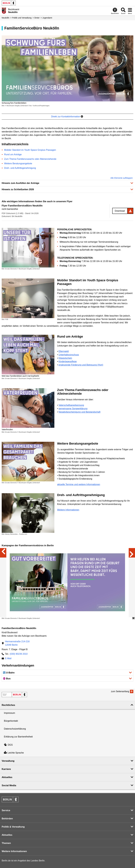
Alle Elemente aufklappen (122, 178)
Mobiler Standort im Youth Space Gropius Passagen (30, 150)
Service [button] (6, 810)
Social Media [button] (9, 785)
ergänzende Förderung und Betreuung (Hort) (81, 365)
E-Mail (8, 659)
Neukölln (5, 18)
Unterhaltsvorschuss (69, 355)
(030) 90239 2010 (19, 654)
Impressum (9, 713)
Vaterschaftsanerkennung (71, 405)
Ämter (37, 18)
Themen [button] (6, 843)
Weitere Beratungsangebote (18, 163)
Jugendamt (47, 18)
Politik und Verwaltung (22, 18)
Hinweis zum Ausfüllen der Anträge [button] (20, 183)
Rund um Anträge (13, 154)
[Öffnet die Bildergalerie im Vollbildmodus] (133, 618)
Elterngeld (64, 351)
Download (120, 211)
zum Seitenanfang (120, 691)
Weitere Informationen (68, 510)
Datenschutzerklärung (15, 729)
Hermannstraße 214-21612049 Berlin (17, 643)
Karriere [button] (6, 769)
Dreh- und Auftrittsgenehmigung (20, 168)
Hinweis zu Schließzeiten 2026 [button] (18, 189)
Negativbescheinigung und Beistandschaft (80, 412)
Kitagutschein (65, 358)
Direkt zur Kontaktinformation (67, 117)
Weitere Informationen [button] (14, 851)
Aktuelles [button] (7, 777)
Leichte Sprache (14, 753)
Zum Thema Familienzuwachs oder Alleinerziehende (30, 159)
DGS (8, 745)
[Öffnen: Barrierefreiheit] (115, 11)
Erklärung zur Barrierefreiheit (18, 737)
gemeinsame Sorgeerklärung (73, 409)
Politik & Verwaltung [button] (13, 827)
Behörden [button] (7, 819)
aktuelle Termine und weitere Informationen (79, 484)
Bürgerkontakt (11, 721)
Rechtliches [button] (8, 705)
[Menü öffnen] (130, 11)
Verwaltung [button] (8, 761)
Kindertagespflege (68, 361)
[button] (67, 673)
